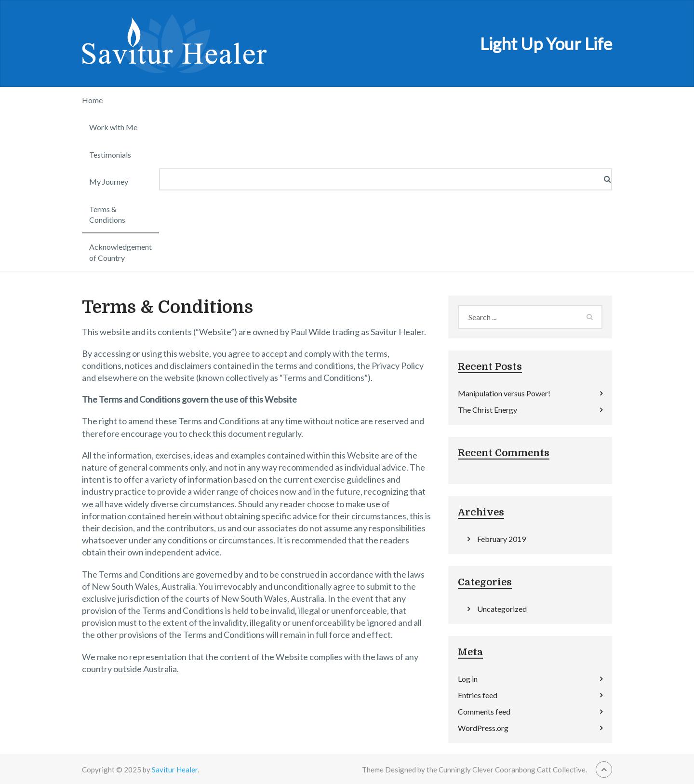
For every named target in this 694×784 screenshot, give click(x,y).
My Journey (109, 182)
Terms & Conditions (107, 214)
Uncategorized (502, 609)
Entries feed (478, 695)
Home (92, 100)
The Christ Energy (487, 410)
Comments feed (484, 711)
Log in (468, 679)
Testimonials (110, 155)
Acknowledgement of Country (120, 252)
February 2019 (501, 539)
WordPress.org (483, 728)
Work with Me (113, 127)
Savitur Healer (175, 770)
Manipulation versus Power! (504, 393)
